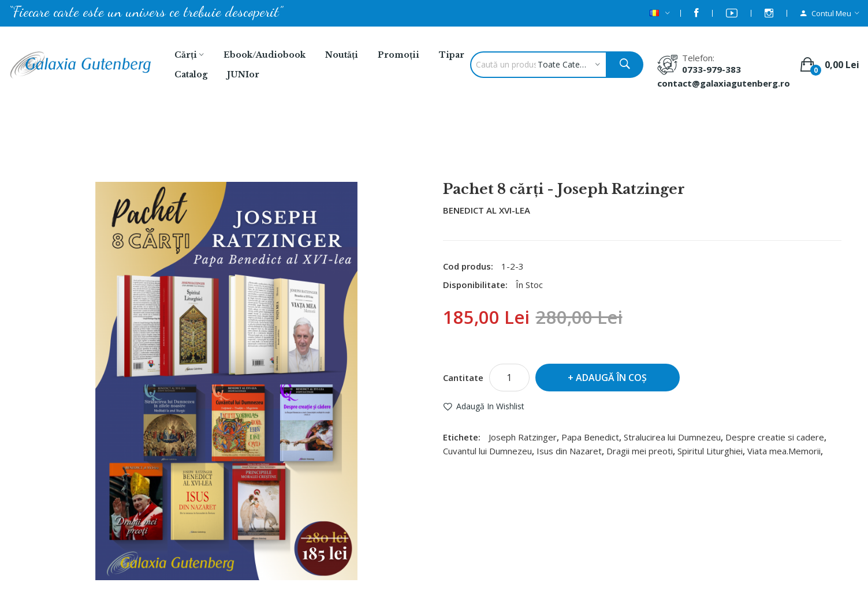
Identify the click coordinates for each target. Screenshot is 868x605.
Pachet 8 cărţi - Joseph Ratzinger (449, 151)
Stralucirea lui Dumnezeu (672, 437)
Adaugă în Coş (611, 378)
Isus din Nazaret (569, 451)
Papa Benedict (590, 437)
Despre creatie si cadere (775, 437)
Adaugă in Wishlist (490, 406)
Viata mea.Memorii (784, 451)
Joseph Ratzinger (523, 437)
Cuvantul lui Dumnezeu (487, 451)
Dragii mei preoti (640, 451)
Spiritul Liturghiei (710, 451)
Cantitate (463, 378)
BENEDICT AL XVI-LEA (487, 210)
